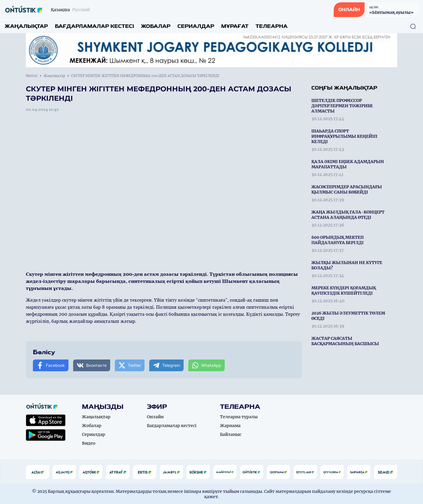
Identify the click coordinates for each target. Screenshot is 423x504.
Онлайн (155, 417)
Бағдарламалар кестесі (94, 26)
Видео (89, 443)
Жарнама (230, 426)
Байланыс (231, 434)
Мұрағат (235, 26)
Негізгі (32, 76)
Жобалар (156, 26)
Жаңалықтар (26, 26)
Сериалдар (196, 26)
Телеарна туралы (239, 417)
